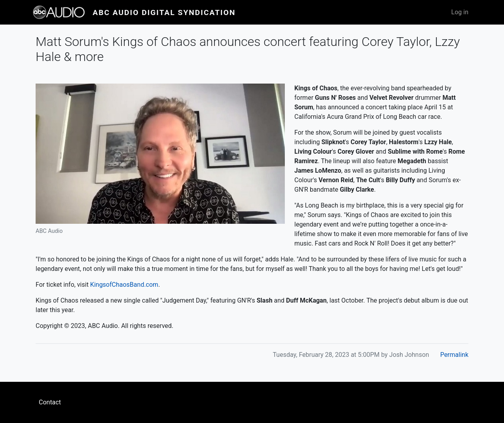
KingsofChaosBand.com (124, 285)
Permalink (454, 355)
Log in (460, 12)
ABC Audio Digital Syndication (164, 12)
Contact (50, 402)
